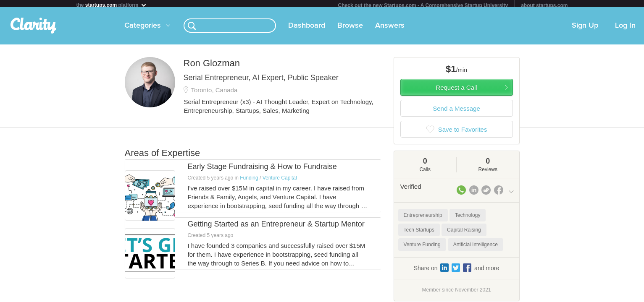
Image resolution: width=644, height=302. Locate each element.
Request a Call (456, 91)
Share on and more (457, 271)
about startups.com (544, 5)
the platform (112, 5)
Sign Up (585, 29)
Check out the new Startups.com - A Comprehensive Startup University (423, 5)
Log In (625, 29)
